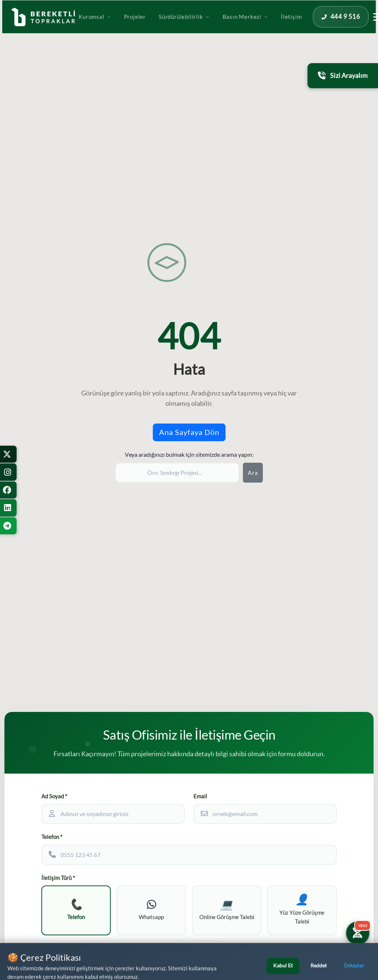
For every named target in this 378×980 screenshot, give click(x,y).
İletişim (317, 27)
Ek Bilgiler (54, 951)
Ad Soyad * (54, 796)
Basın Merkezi (271, 27)
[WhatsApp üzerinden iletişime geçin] (38, 961)
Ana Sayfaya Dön (189, 432)
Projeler (160, 27)
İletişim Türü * (58, 878)
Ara (253, 473)
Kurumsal (120, 27)
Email (200, 796)
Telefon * (52, 837)
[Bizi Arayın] (358, 960)
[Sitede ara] (177, 473)
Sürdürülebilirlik (210, 27)
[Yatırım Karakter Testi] (357, 931)
